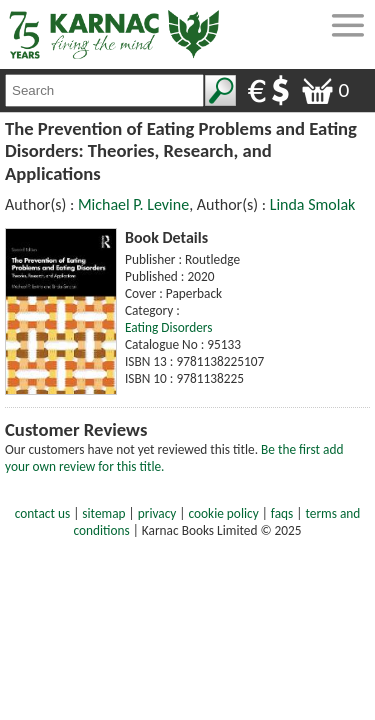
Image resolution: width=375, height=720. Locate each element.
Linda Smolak (313, 204)
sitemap (103, 513)
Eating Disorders (169, 327)
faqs (282, 513)
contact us (42, 513)
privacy (157, 513)
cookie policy (224, 513)
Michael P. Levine (133, 204)
